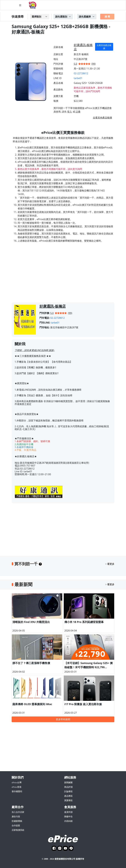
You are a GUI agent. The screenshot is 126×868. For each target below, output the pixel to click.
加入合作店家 (18, 812)
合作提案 (16, 826)
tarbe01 (78, 78)
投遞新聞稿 (17, 821)
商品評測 (68, 787)
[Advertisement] (63, 275)
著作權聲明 (17, 792)
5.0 (75, 64)
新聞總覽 (68, 783)
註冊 (78, 112)
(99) (94, 64)
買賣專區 (68, 801)
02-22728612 (81, 73)
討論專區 (68, 792)
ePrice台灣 (16, 783)
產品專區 (68, 796)
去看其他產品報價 (104, 47)
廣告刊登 (16, 817)
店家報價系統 (18, 830)
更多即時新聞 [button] (63, 719)
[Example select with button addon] (40, 17)
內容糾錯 (68, 821)
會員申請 (68, 812)
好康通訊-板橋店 (83, 47)
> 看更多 (110, 564)
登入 (70, 112)
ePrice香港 (16, 787)
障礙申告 (68, 817)
